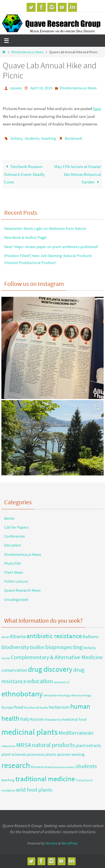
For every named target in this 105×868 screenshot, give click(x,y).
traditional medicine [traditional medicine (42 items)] (45, 779)
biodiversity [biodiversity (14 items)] (15, 647)
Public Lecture (16, 581)
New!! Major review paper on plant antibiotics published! (51, 247)
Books (9, 518)
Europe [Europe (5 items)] (7, 707)
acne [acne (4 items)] (5, 637)
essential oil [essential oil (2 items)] (62, 682)
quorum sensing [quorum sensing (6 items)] (71, 754)
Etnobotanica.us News (27, 52)
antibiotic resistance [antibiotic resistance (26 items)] (54, 636)
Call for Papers (16, 527)
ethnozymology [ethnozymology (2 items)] (81, 695)
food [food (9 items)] (19, 707)
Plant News (14, 572)
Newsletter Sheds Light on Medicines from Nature (45, 228)
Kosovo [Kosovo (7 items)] (37, 719)
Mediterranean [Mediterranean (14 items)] (76, 733)
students (32, 138)
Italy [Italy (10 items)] (25, 719)
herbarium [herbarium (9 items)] (59, 707)
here (97, 109)
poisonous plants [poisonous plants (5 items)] (41, 754)
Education (13, 545)
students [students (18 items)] (86, 766)
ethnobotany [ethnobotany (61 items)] (22, 694)
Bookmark (73, 138)
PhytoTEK (12, 563)
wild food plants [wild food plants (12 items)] (34, 790)
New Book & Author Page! (26, 237)
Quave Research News (22, 590)
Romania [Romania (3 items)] (37, 767)
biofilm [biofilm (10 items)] (37, 647)
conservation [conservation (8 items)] (14, 670)
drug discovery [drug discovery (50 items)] (50, 669)
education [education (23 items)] (40, 681)
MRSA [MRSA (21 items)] (24, 745)
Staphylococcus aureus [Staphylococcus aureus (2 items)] (60, 767)
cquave (16, 88)
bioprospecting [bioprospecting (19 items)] (64, 647)
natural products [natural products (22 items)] (53, 745)
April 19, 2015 (41, 88)
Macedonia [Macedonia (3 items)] (53, 719)
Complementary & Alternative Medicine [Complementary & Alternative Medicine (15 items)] (57, 657)
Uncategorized (16, 599)
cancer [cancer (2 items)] (6, 658)
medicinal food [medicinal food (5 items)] (74, 719)
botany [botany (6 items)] (90, 648)
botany (17, 138)
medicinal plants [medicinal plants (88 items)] (30, 732)
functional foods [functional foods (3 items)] (36, 707)
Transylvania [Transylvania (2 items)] (84, 780)
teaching (49, 138)
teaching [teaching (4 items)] (8, 780)
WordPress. (70, 843)
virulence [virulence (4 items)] (8, 790)
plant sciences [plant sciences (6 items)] (14, 754)
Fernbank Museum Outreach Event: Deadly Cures (24, 174)
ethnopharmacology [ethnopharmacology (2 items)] (57, 695)
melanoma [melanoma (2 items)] (8, 746)
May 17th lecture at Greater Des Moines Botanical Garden (78, 174)
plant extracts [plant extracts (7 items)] (88, 745)
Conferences (15, 536)
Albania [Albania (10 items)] (17, 636)
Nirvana (51, 843)
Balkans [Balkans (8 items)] (90, 637)
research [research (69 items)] (16, 765)
